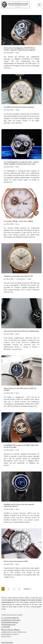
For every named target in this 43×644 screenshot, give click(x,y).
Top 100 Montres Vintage (10, 622)
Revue (17, 53)
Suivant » (27, 589)
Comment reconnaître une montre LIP (18, 276)
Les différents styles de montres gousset (19, 107)
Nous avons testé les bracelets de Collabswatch (21, 331)
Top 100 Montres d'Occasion (11, 620)
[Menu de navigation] (39, 5)
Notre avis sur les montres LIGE (16, 561)
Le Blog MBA (6, 627)
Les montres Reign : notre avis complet (18, 221)
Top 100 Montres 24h (8, 625)
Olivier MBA (10, 53)
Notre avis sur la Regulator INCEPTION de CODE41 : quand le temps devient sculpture (20, 49)
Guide (17, 110)
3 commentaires (20, 279)
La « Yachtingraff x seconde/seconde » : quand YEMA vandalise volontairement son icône (21, 163)
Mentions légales (7, 642)
